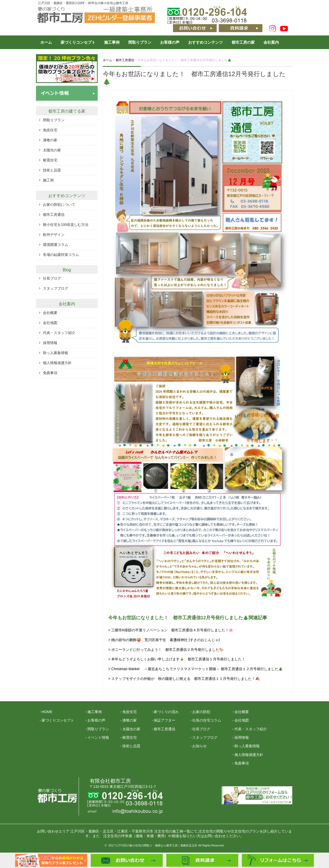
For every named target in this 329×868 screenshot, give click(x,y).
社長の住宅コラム (207, 720)
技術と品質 (52, 170)
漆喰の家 (50, 140)
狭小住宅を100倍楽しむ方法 (66, 225)
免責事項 (50, 373)
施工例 (48, 180)
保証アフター (164, 720)
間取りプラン (140, 42)
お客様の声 (170, 42)
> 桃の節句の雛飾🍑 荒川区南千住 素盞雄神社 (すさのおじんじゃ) (164, 640)
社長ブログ (52, 278)
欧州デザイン (54, 235)
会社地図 (50, 323)
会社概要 (50, 313)
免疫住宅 (50, 130)
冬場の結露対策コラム (61, 255)
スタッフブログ (56, 288)
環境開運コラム (56, 245)
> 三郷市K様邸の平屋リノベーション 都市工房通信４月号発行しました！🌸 (171, 630)
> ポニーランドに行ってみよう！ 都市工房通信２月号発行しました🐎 (166, 650)
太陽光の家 (52, 150)
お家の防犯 (201, 712)
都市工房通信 (54, 215)
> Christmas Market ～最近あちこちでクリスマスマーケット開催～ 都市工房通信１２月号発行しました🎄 (195, 669)
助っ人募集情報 (56, 353)
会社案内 (271, 42)
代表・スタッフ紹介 (59, 333)
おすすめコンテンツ (205, 42)
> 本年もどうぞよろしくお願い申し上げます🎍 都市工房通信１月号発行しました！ (177, 659)
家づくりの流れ (166, 712)
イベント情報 (98, 737)
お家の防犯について (59, 205)
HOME (47, 712)
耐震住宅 (50, 160)
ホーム (46, 42)
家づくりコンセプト (78, 42)
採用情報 (50, 343)
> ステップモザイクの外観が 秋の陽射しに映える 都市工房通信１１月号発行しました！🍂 (184, 679)
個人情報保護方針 (57, 363)
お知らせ (199, 746)
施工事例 (112, 42)
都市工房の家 (243, 42)
